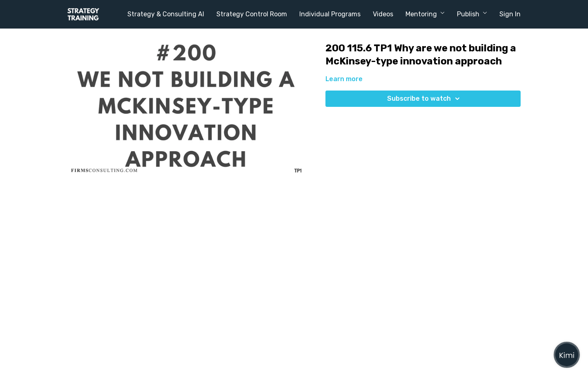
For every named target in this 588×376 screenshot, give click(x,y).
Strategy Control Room (252, 14)
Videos (383, 14)
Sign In (510, 14)
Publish (472, 14)
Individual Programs (330, 14)
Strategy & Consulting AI (166, 14)
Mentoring (425, 14)
